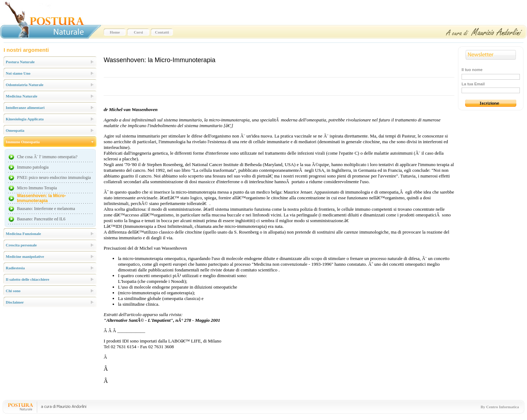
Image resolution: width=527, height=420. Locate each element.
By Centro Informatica (500, 407)
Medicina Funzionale (23, 234)
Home (115, 32)
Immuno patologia (33, 167)
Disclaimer (15, 302)
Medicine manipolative (25, 256)
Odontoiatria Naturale (24, 85)
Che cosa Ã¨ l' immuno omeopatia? (47, 157)
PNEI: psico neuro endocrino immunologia (54, 177)
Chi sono (13, 291)
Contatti (162, 32)
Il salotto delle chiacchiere (28, 279)
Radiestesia (15, 268)
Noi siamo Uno (18, 73)
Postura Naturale (20, 62)
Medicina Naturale (21, 96)
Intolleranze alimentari (25, 107)
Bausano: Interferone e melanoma (46, 209)
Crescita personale (21, 245)
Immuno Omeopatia (23, 142)
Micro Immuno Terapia (37, 188)
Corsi (138, 32)
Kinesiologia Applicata (25, 119)
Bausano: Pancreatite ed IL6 (41, 219)
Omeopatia (15, 130)
